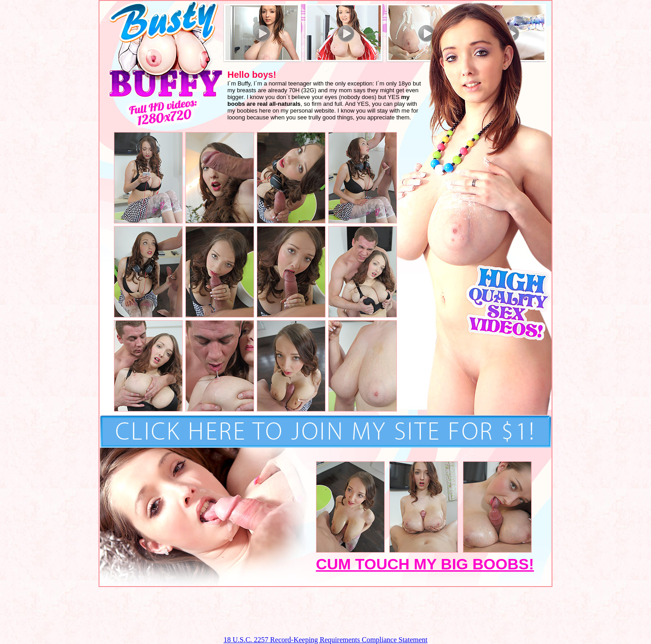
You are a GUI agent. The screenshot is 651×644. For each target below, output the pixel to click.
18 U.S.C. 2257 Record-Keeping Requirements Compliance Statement (325, 640)
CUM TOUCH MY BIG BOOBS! (425, 564)
